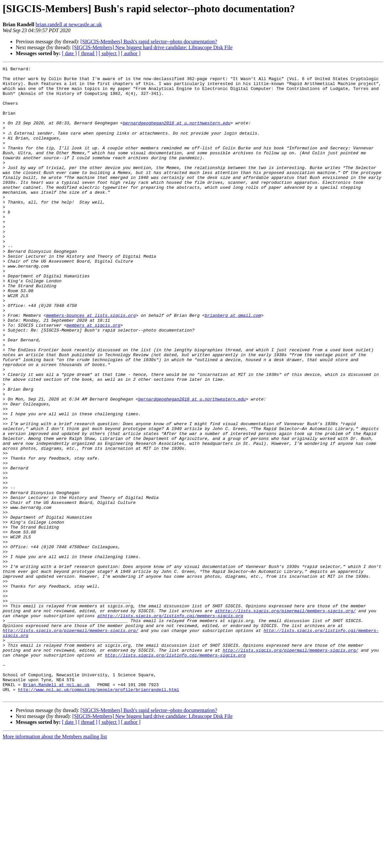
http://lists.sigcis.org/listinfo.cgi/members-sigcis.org (175, 773)
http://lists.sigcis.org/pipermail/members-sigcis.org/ (70, 743)
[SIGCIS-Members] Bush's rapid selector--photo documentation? (149, 42)
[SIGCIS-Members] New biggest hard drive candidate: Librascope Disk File (152, 47)
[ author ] (131, 53)
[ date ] (69, 53)
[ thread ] (88, 53)
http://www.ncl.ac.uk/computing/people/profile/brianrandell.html (99, 814)
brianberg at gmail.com (233, 365)
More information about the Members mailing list (55, 862)
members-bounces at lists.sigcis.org (91, 365)
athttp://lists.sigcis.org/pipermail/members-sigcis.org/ (285, 720)
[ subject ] (109, 53)
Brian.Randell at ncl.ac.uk (56, 808)
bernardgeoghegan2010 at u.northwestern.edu (177, 135)
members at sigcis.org (93, 377)
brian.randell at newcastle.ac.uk (69, 24)
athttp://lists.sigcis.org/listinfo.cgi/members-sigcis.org (170, 726)
